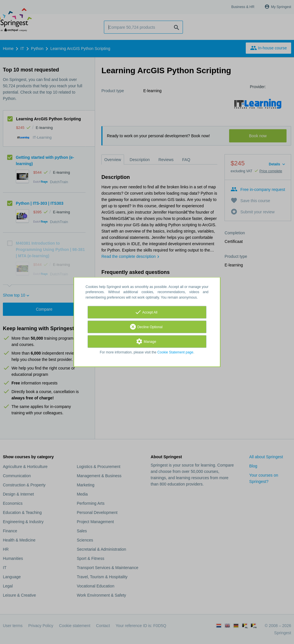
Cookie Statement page (175, 352)
